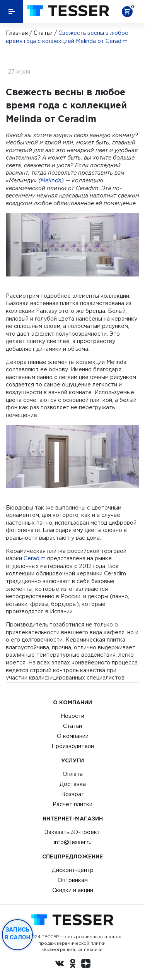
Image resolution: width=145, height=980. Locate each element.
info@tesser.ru (73, 842)
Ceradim (35, 558)
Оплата (73, 774)
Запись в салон (18, 934)
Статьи (43, 33)
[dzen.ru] (86, 965)
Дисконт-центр (73, 870)
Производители (73, 746)
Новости (72, 716)
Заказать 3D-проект (72, 832)
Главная (17, 33)
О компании (73, 736)
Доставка (73, 784)
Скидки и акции (73, 890)
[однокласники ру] (73, 965)
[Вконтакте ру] (60, 965)
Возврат (73, 794)
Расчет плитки (72, 804)
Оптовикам (73, 880)
